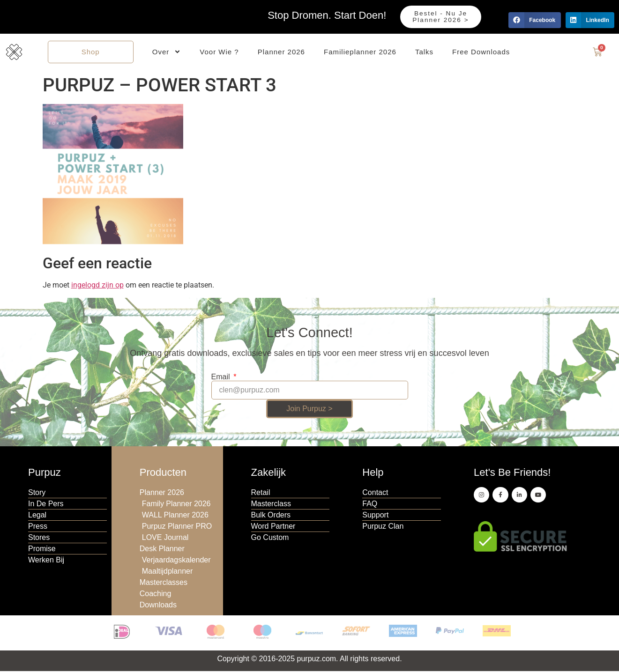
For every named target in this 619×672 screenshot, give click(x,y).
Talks (424, 52)
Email (222, 378)
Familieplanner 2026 (360, 52)
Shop (91, 52)
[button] (534, 20)
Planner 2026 (281, 52)
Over (167, 53)
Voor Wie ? (219, 52)
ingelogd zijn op (97, 286)
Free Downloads (481, 52)
